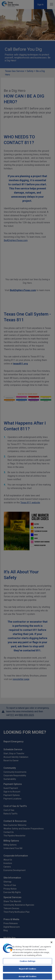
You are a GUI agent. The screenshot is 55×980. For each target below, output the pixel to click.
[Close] (51, 944)
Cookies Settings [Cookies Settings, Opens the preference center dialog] (27, 963)
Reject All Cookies (27, 970)
